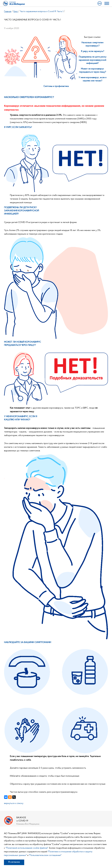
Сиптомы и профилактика (56, 86)
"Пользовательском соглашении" (45, 855)
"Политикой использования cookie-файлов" (27, 848)
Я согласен (14, 862)
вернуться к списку (14, 803)
